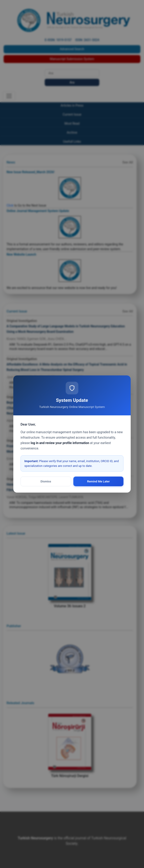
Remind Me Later (98, 481)
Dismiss (46, 481)
